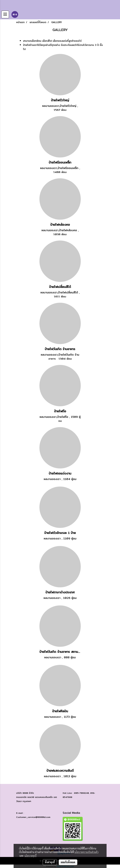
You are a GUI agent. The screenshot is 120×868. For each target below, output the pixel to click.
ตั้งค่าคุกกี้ (50, 862)
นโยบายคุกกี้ (30, 856)
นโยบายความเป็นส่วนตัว (87, 852)
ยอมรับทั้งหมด (68, 862)
